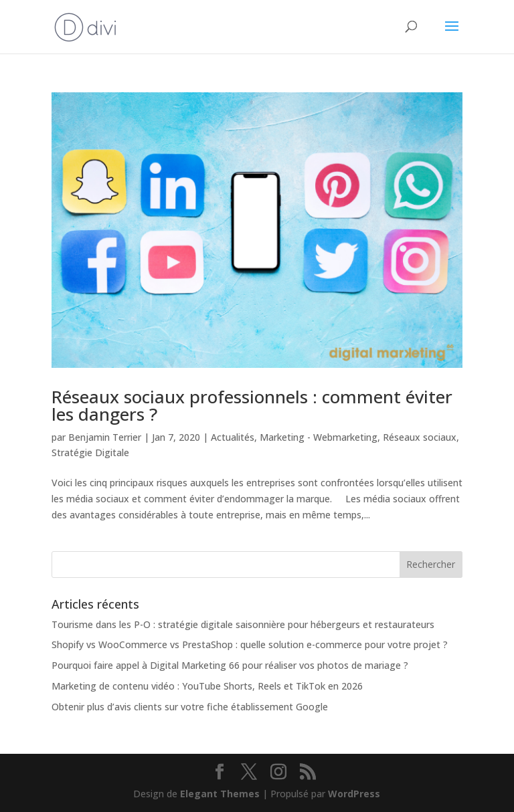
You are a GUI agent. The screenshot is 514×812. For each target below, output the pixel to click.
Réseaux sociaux (420, 437)
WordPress (354, 794)
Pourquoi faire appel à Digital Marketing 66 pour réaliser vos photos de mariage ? (230, 665)
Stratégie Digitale (90, 452)
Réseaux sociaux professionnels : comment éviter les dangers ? (252, 405)
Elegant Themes (220, 794)
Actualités (233, 437)
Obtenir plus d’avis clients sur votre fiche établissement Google (190, 707)
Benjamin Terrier (105, 437)
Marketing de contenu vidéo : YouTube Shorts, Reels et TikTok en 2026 (207, 686)
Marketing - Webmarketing (319, 437)
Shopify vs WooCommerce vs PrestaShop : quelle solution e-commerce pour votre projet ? (250, 644)
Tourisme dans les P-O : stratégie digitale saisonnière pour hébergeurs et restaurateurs (243, 624)
